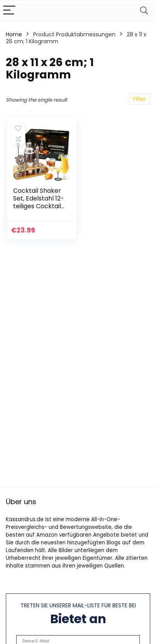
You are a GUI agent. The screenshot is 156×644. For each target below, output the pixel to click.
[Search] (144, 11)
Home (14, 34)
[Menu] (9, 11)
